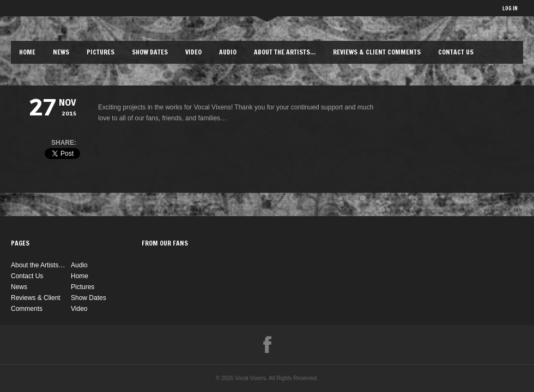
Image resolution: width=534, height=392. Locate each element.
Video (193, 52)
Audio (228, 52)
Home (27, 52)
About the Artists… (285, 52)
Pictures (101, 52)
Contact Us (456, 52)
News (61, 52)
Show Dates (150, 52)
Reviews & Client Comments (377, 52)
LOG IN (510, 8)
